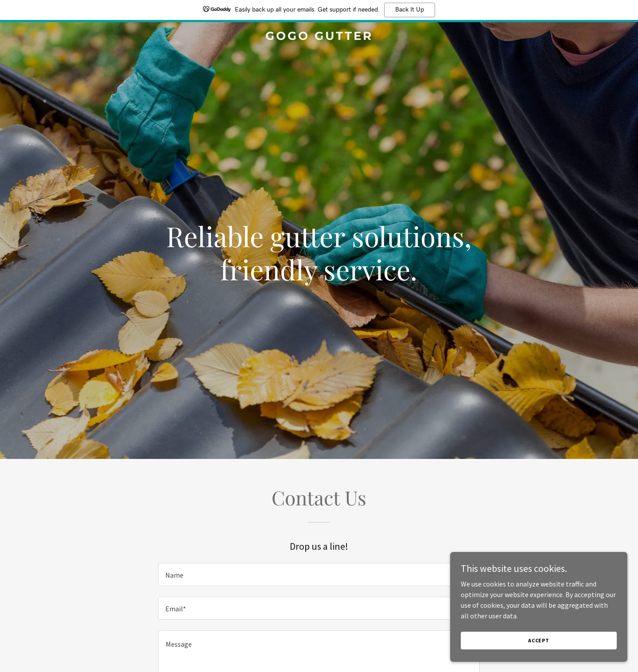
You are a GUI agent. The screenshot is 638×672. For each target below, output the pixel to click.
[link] (319, 37)
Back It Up (410, 10)
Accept (539, 640)
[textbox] (319, 575)
